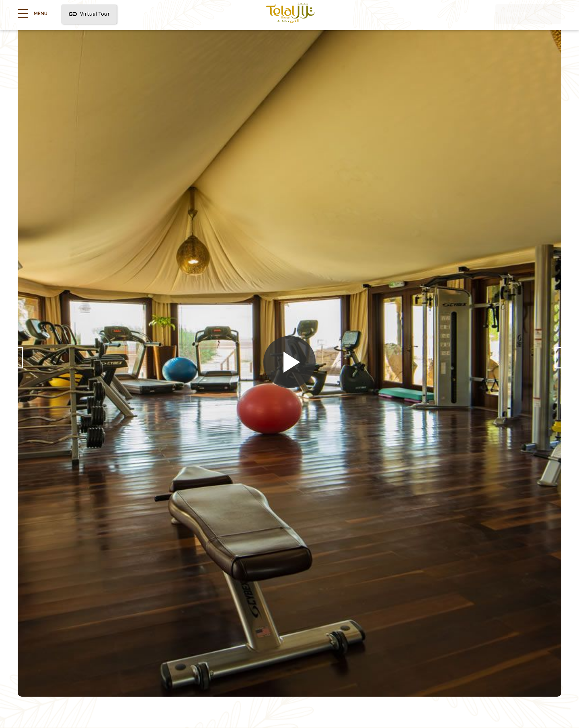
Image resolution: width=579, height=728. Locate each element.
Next (559, 364)
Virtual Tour (89, 14)
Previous (20, 364)
